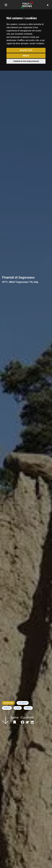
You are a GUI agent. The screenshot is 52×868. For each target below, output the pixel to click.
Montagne (8, 703)
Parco (28, 708)
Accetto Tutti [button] (26, 50)
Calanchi (23, 703)
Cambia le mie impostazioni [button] (26, 61)
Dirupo (7, 708)
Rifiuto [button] (26, 56)
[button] (48, 5)
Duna (18, 708)
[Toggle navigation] (6, 5)
